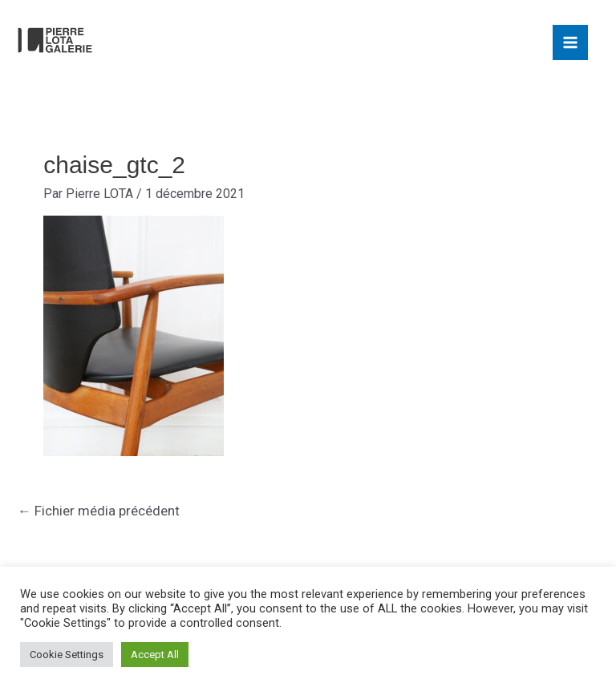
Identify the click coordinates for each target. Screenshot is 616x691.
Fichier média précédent (99, 511)
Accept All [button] (155, 655)
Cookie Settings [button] (67, 655)
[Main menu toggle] (570, 42)
